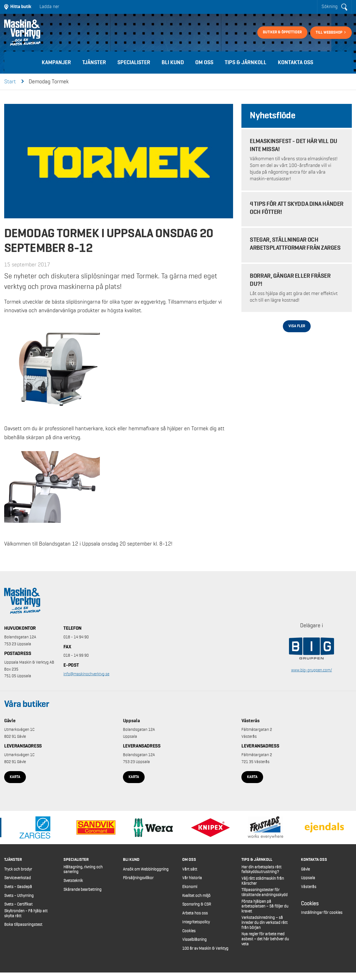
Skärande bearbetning (82, 890)
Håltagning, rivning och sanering (83, 870)
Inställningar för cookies (322, 913)
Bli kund (173, 62)
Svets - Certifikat (18, 904)
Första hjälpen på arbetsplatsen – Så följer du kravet (265, 907)
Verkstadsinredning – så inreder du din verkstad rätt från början (264, 923)
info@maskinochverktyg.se (86, 674)
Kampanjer (56, 62)
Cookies (189, 931)
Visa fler (297, 326)
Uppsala (131, 721)
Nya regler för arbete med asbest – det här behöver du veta (265, 939)
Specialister (134, 62)
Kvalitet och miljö (196, 896)
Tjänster (94, 62)
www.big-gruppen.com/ (312, 670)
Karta (15, 777)
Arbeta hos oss (195, 913)
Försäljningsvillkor (138, 878)
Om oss (204, 62)
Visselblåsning (194, 940)
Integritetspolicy (196, 922)
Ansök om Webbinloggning (146, 869)
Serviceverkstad (18, 878)
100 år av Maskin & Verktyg (205, 949)
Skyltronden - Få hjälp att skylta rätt (26, 914)
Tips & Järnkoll (246, 62)
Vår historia (192, 878)
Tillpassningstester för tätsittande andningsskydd (264, 892)
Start (10, 82)
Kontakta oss (296, 62)
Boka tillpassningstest (23, 925)
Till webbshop (329, 32)
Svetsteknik (73, 881)
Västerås (250, 721)
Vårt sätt (190, 869)
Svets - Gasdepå (18, 887)
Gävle (10, 721)
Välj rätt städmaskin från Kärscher (263, 881)
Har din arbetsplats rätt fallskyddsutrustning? (261, 870)
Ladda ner (49, 7)
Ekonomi (190, 887)
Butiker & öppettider (282, 32)
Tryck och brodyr (18, 869)
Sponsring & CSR (197, 904)
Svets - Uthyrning (19, 896)
